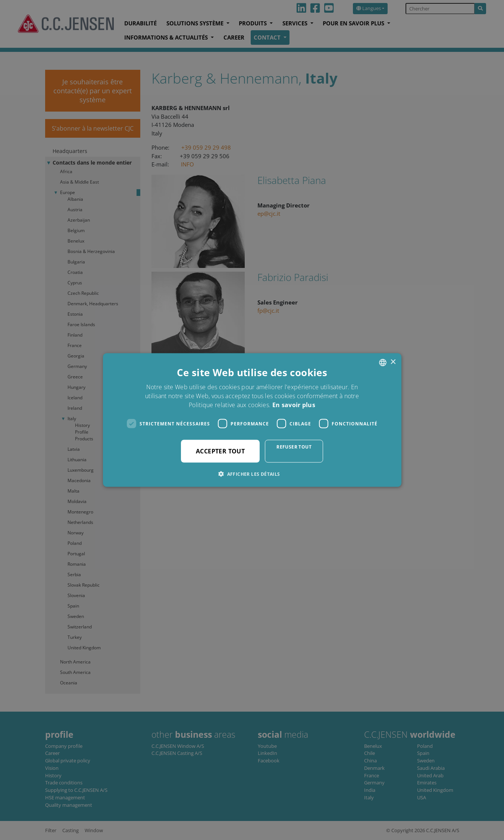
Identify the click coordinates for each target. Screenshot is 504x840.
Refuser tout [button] (294, 447)
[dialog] (252, 420)
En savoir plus (294, 405)
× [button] (393, 362)
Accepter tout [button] (220, 451)
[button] (252, 474)
